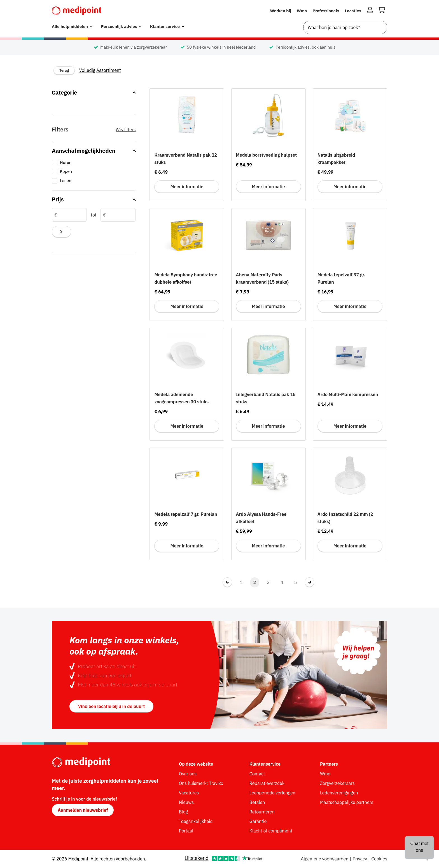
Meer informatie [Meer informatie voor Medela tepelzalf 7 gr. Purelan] (187, 546)
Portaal (186, 831)
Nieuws (186, 802)
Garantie (258, 821)
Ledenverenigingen (339, 793)
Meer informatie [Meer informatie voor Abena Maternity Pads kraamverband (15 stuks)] (268, 306)
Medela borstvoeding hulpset (267, 155)
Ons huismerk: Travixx (201, 783)
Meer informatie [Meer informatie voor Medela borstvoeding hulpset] (268, 187)
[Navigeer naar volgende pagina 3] (309, 582)
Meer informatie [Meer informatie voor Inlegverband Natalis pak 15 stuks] (268, 426)
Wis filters (126, 130)
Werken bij (281, 11)
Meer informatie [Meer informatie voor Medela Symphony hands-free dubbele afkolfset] (187, 306)
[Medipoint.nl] (77, 11)
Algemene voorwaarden (324, 859)
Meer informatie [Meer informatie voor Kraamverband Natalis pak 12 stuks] (187, 187)
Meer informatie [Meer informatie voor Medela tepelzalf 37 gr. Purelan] (350, 306)
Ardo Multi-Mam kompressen (348, 394)
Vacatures (189, 793)
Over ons (188, 774)
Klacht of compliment (271, 831)
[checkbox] (94, 163)
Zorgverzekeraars (337, 783)
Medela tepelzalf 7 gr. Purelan (186, 514)
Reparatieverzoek (267, 783)
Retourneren (262, 812)
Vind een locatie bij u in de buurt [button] (111, 706)
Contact (257, 774)
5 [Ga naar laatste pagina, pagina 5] (296, 582)
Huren (66, 162)
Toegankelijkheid (196, 821)
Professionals (326, 11)
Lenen (66, 181)
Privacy (360, 859)
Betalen (257, 802)
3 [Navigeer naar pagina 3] (268, 582)
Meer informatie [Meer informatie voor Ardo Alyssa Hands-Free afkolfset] (268, 546)
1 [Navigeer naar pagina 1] (241, 582)
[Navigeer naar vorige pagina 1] (227, 582)
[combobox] (345, 27)
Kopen (66, 171)
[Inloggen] (370, 11)
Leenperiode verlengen (272, 793)
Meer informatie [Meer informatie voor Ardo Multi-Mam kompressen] (350, 426)
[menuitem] (72, 27)
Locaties (353, 11)
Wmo (302, 11)
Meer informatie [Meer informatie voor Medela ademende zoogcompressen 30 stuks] (187, 426)
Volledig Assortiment (100, 70)
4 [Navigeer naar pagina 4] (282, 582)
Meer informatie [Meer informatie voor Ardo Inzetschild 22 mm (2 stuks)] (350, 546)
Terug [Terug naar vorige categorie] (64, 70)
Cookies (379, 859)
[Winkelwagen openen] (382, 11)
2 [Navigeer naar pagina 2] (255, 582)
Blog (183, 812)
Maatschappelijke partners (347, 802)
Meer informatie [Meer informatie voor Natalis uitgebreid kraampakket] (350, 187)
